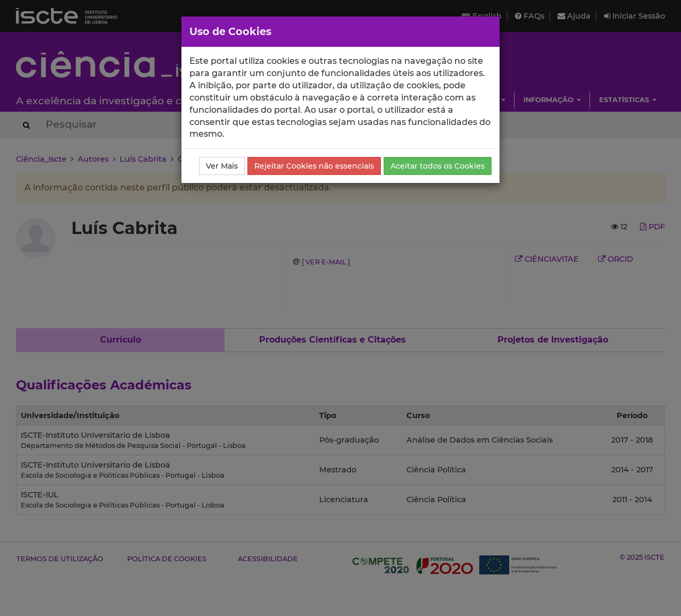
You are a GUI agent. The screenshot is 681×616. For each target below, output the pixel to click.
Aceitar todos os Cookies (438, 166)
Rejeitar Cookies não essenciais (314, 166)
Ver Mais (222, 166)
